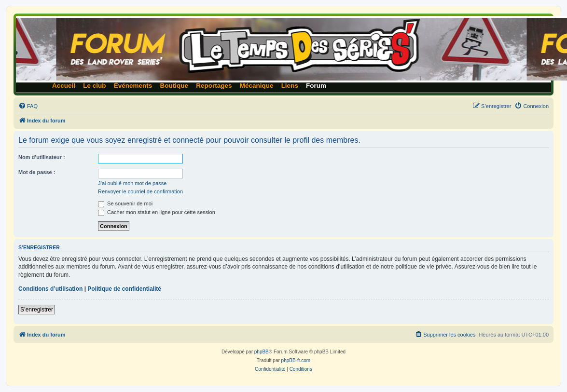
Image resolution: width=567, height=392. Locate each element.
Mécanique (257, 86)
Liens (290, 86)
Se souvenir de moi (125, 203)
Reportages (214, 86)
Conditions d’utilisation (50, 289)
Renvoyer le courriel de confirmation (140, 191)
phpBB (262, 352)
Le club (94, 86)
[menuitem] (28, 106)
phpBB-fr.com (296, 360)
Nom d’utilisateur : (42, 157)
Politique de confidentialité (124, 289)
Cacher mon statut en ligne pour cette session (157, 212)
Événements (133, 86)
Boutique (174, 86)
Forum (316, 86)
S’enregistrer (37, 310)
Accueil (64, 86)
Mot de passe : (37, 172)
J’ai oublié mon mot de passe (132, 183)
